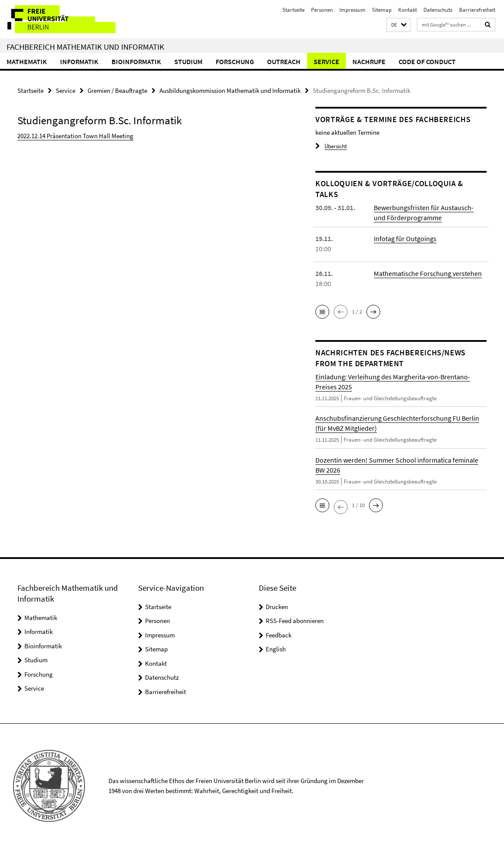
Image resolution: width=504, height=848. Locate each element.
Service (326, 61)
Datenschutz (438, 10)
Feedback (279, 635)
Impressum (352, 10)
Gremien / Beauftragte (117, 90)
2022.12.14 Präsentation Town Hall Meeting (75, 136)
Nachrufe (369, 61)
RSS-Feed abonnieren (295, 621)
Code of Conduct (427, 61)
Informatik (79, 61)
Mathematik (27, 61)
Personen (322, 10)
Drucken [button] (277, 607)
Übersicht (331, 146)
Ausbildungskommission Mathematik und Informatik (230, 90)
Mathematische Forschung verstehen (428, 273)
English (276, 649)
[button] (398, 25)
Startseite (293, 10)
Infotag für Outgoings (405, 238)
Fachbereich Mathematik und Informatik (85, 47)
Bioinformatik (136, 61)
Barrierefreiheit (477, 10)
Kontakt (408, 10)
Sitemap (382, 10)
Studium (188, 61)
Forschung (235, 61)
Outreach (284, 61)
